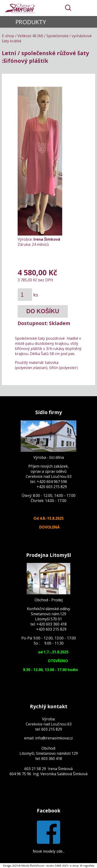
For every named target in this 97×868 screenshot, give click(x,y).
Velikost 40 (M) (30, 36)
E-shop (8, 36)
